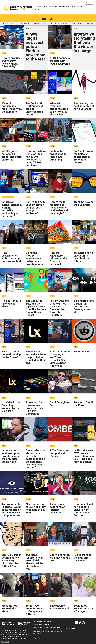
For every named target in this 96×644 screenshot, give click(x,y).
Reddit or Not (82, 352)
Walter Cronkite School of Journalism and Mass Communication (15, 636)
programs (59, 24)
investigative (81, 24)
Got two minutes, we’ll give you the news (60, 558)
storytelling (17, 24)
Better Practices (63, 7)
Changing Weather (76, 7)
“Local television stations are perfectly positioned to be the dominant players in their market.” (36, 459)
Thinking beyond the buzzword (84, 203)
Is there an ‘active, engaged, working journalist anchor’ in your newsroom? (12, 209)
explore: (6, 24)
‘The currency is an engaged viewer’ (11, 304)
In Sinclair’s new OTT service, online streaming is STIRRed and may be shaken (84, 456)
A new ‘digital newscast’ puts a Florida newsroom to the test (36, 47)
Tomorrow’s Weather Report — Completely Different (35, 610)
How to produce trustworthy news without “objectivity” (11, 62)
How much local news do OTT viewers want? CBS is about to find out (83, 510)
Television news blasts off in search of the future (83, 257)
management (52, 24)
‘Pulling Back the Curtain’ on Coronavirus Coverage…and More (84, 306)
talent (11, 24)
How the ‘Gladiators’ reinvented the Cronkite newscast (58, 258)
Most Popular (39, 10)
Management (52, 7)
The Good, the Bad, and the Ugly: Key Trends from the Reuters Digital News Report (36, 308)
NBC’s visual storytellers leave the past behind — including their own (36, 357)
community (29, 24)
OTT (69, 24)
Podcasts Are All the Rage (84, 404)
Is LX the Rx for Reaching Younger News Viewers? (11, 407)
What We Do (5, 642)
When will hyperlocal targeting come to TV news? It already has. (59, 109)
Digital (45, 7)
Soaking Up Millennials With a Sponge (83, 608)
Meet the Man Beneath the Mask (10, 608)
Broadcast (38, 7)
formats (65, 24)
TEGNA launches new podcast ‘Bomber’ (60, 453)
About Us (37, 638)
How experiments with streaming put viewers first (11, 257)
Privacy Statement (70, 628)
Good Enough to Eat (59, 404)
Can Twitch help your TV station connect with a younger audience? (35, 208)
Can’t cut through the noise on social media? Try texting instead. (84, 157)
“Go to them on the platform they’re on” (83, 558)
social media (45, 24)
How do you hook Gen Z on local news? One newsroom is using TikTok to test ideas (36, 158)
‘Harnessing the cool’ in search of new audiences (84, 106)
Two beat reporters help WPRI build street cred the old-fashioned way (34, 562)
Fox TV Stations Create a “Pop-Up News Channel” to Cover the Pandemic (59, 308)
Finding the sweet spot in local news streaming (58, 155)
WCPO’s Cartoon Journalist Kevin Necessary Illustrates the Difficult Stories (12, 560)
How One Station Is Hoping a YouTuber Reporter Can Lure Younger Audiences (60, 359)
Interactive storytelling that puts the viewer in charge (84, 42)
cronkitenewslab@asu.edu (42, 624)
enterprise (74, 24)
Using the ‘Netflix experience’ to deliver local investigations (34, 258)
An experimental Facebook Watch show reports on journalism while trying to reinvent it (12, 511)
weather (23, 24)
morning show (37, 24)
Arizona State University (21, 638)
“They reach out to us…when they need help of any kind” (36, 508)
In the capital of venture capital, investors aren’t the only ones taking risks (11, 456)
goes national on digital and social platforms (12, 155)
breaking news (89, 24)
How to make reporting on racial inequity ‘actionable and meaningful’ (59, 208)
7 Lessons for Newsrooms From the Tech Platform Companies (34, 408)
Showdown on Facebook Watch (60, 607)
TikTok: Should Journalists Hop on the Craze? (11, 354)
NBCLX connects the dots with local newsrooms (60, 61)
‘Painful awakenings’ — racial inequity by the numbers (12, 107)
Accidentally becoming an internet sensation (57, 508)
